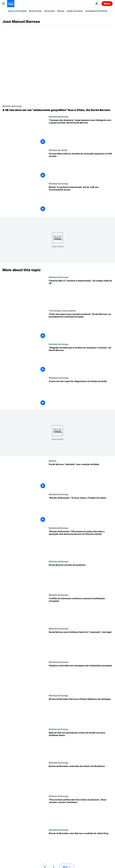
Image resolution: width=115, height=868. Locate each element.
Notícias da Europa (12, 106)
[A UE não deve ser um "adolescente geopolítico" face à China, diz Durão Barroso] (57, 110)
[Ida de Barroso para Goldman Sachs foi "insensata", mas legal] (81, 644)
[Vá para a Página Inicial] (11, 4)
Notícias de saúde (58, 150)
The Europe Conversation (62, 311)
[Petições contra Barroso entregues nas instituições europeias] (81, 678)
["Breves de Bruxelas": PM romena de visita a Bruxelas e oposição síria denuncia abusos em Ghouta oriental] (81, 543)
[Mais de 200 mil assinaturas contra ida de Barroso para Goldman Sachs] (81, 744)
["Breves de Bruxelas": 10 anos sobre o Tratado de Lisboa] (81, 510)
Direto (107, 4)
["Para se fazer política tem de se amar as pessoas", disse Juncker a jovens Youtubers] (81, 812)
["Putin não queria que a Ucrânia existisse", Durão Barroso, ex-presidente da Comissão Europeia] (81, 326)
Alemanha (49, 11)
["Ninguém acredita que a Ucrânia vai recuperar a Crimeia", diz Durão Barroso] (81, 360)
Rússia (61, 11)
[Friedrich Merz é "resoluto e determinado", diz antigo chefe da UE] (81, 293)
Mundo (52, 461)
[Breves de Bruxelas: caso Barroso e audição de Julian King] (81, 845)
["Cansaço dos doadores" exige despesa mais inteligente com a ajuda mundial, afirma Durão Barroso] (81, 132)
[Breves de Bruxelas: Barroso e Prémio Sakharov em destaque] (81, 711)
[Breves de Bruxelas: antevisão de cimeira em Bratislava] (81, 778)
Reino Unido (35, 11)
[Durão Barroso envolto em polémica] (81, 577)
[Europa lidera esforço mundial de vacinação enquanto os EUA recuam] (81, 166)
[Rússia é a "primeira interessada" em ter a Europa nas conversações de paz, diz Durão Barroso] (81, 199)
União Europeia (75, 11)
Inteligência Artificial (96, 11)
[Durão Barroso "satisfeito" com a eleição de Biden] (81, 476)
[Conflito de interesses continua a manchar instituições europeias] (81, 610)
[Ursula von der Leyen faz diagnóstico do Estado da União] (81, 393)
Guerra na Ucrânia (17, 11)
